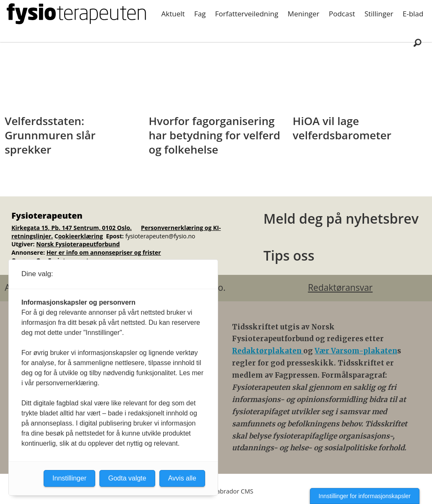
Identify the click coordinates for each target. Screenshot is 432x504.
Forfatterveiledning (247, 14)
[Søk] (417, 42)
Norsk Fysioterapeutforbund (78, 244)
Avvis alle (182, 478)
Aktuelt (173, 14)
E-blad (413, 14)
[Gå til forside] (76, 14)
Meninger (304, 14)
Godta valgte (127, 478)
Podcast (342, 14)
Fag (200, 14)
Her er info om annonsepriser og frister (104, 252)
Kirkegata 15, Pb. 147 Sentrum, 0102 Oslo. (72, 228)
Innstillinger (69, 478)
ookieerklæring (81, 236)
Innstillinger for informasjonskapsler (365, 496)
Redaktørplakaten (268, 351)
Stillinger (379, 14)
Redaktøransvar (340, 287)
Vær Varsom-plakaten (356, 351)
